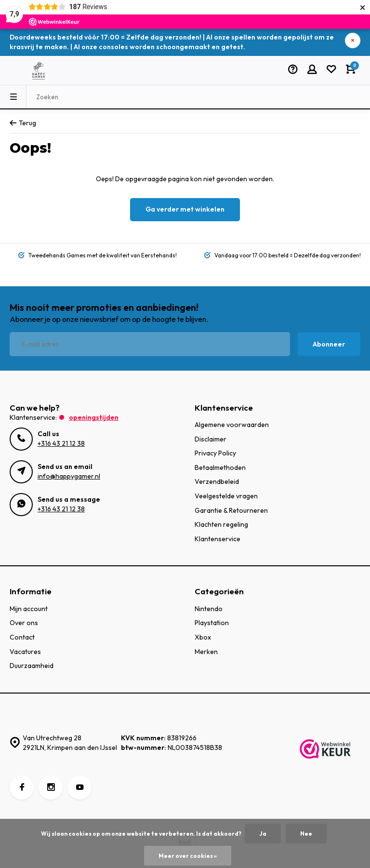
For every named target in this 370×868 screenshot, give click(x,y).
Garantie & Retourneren (231, 510)
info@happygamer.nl (69, 476)
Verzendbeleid (217, 481)
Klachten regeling (221, 524)
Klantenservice (218, 539)
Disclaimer (211, 439)
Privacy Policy (215, 453)
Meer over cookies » (188, 856)
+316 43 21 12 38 (61, 443)
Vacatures (25, 652)
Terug (23, 123)
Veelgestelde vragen (226, 496)
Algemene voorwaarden (232, 425)
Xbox (203, 637)
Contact (22, 637)
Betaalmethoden (220, 467)
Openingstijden (94, 417)
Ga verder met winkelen (185, 209)
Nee (306, 834)
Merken (206, 652)
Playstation (212, 623)
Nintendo (209, 609)
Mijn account (29, 609)
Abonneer (329, 344)
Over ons (24, 623)
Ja (263, 834)
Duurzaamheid (32, 666)
